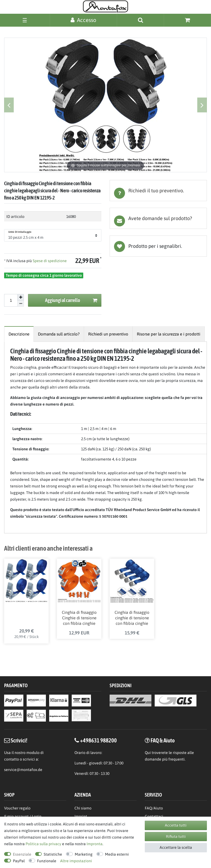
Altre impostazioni (76, 861)
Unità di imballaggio (20, 232)
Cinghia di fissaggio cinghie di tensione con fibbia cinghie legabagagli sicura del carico (132, 619)
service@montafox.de (23, 770)
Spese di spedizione (49, 261)
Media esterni (117, 854)
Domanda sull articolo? (59, 334)
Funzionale (47, 861)
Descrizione (19, 334)
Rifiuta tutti (176, 836)
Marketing (84, 854)
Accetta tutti (176, 825)
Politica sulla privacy (43, 844)
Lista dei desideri (158, 246)
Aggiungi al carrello (71, 300)
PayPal (19, 861)
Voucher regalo (17, 809)
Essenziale (22, 854)
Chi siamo (83, 809)
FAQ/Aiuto (154, 809)
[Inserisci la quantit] (11, 300)
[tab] (158, 191)
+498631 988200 (98, 741)
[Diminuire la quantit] (21, 304)
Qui (148, 753)
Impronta (95, 844)
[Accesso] (83, 20)
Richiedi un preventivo (108, 334)
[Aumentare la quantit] (21, 297)
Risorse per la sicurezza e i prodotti (169, 334)
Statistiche (53, 854)
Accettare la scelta (176, 847)
